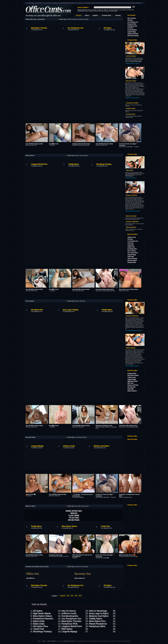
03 (72, 596)
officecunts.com (69, 641)
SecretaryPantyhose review (134, 330)
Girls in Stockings (98, 611)
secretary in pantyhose (72, 19)
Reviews (118, 15)
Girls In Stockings (132, 259)
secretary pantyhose (114, 10)
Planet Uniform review (132, 366)
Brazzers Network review (133, 211)
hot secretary (78, 506)
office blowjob (81, 11)
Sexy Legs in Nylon (70, 310)
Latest (62, 596)
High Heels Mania (132, 381)
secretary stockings (92, 10)
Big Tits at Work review (132, 98)
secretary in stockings (83, 19)
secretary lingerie (113, 11)
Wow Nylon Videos (133, 253)
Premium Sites (107, 15)
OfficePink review (131, 178)
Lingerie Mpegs (132, 32)
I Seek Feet (130, 28)
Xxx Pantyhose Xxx (75, 28)
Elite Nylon (130, 383)
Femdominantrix (132, 30)
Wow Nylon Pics (97, 621)
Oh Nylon (107, 28)
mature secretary (89, 11)
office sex (106, 10)
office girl (106, 11)
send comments (52, 641)
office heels (101, 11)
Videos (87, 15)
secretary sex (100, 10)
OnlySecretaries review (132, 64)
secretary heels (130, 10)
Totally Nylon (74, 164)
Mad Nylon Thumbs (39, 28)
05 (80, 596)
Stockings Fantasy (132, 26)
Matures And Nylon (133, 34)
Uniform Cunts (132, 237)
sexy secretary (123, 10)
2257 (39, 641)
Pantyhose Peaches (43, 619)
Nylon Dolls (131, 245)
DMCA (44, 641)
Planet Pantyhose (132, 260)
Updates (95, 15)
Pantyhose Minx (132, 24)
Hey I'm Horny (132, 18)
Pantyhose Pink (132, 262)
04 (76, 596)
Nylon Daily (131, 257)
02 (68, 596)
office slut (95, 11)
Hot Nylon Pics (37, 310)
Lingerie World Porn (39, 164)
